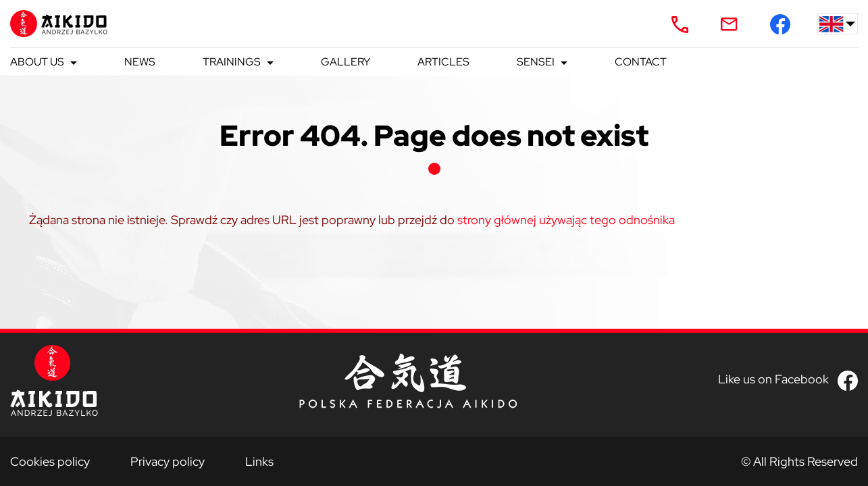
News (140, 62)
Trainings (232, 62)
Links (259, 461)
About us (37, 62)
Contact (641, 62)
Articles (443, 62)
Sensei (536, 62)
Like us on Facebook (773, 379)
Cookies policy (50, 461)
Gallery (346, 62)
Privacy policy (168, 461)
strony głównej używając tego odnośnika (566, 220)
